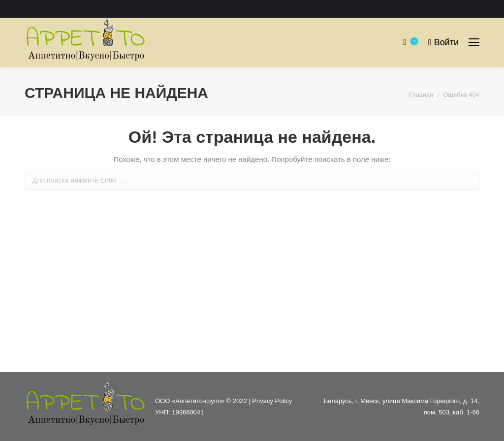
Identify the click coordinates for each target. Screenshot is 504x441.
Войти (443, 42)
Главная (421, 95)
